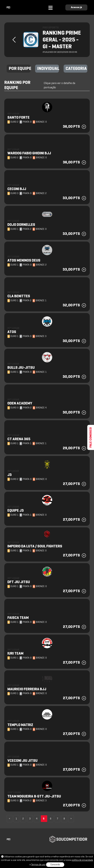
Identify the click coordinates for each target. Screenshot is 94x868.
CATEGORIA (76, 69)
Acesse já (76, 7)
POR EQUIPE (20, 69)
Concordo (55, 865)
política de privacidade (82, 860)
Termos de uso (38, 865)
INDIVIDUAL (48, 69)
